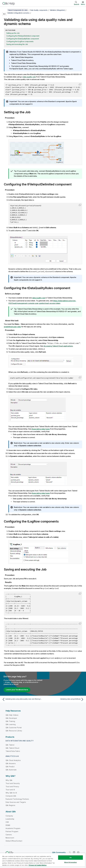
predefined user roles (12, 327)
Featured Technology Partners (17, 798)
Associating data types (41, 429)
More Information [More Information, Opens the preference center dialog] (71, 862)
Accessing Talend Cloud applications (58, 346)
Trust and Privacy (12, 786)
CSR (7, 821)
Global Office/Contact (14, 840)
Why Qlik (9, 780)
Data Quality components (39, 10)
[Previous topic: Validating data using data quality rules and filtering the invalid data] (22, 699)
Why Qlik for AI (11, 792)
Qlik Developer (11, 717)
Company (9, 815)
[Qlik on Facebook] (78, 852)
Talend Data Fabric (13, 750)
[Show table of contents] (4, 10)
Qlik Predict (10, 766)
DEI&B (8, 825)
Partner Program (12, 831)
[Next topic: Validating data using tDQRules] (64, 699)
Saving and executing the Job (17, 44)
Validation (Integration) (57, 10)
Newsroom (10, 837)
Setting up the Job (13, 33)
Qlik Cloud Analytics (13, 760)
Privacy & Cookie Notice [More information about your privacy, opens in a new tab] (38, 865)
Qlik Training (10, 721)
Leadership (10, 818)
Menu (83, 4)
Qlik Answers (11, 763)
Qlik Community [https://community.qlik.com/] (59, 852)
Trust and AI (10, 789)
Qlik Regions (10, 805)
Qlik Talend (10, 744)
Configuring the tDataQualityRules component (23, 39)
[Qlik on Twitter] (70, 852)
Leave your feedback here (17, 689)
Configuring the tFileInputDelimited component (23, 36)
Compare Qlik (11, 795)
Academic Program (13, 828)
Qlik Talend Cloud (12, 747)
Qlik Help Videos (12, 714)
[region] (43, 860)
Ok (70, 857)
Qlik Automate (11, 769)
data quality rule (29, 77)
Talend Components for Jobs (18, 10)
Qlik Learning (11, 724)
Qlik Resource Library (14, 730)
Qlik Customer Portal (14, 727)
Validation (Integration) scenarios (18, 13)
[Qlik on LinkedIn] (74, 852)
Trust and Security (13, 783)
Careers (9, 834)
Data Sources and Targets (16, 801)
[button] (80, 84)
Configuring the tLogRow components (20, 41)
